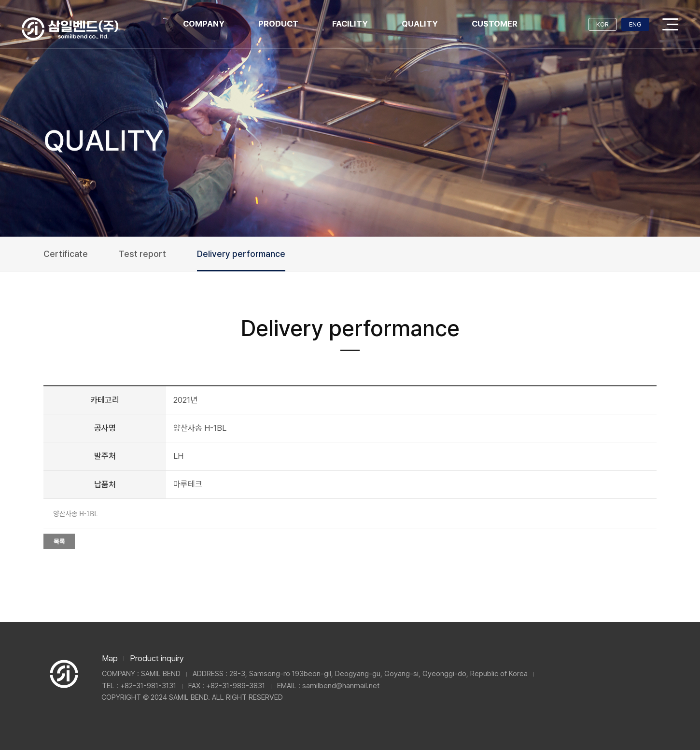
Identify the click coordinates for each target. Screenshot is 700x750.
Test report (142, 254)
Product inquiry (157, 658)
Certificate (66, 254)
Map (110, 658)
